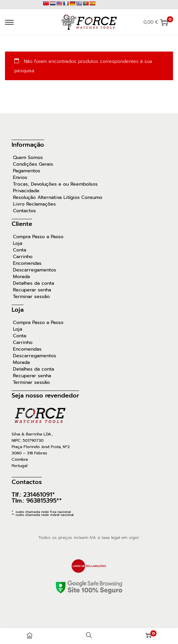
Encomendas (27, 263)
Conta (20, 250)
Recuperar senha (32, 290)
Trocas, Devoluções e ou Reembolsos (55, 184)
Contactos (24, 211)
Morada (21, 277)
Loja (18, 243)
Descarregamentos (35, 270)
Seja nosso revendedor (45, 396)
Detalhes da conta (34, 283)
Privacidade (26, 191)
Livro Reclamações (34, 204)
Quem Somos (28, 158)
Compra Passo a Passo (38, 237)
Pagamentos (27, 171)
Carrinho (23, 257)
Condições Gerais (33, 164)
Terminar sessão (31, 297)
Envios (20, 178)
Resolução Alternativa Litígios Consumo (58, 198)
